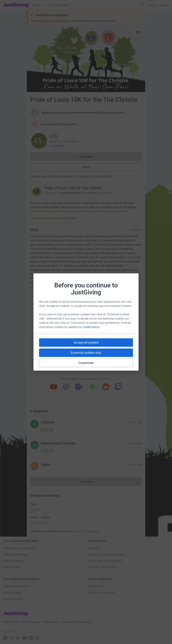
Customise (86, 363)
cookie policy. (91, 327)
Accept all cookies (86, 342)
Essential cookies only (86, 353)
